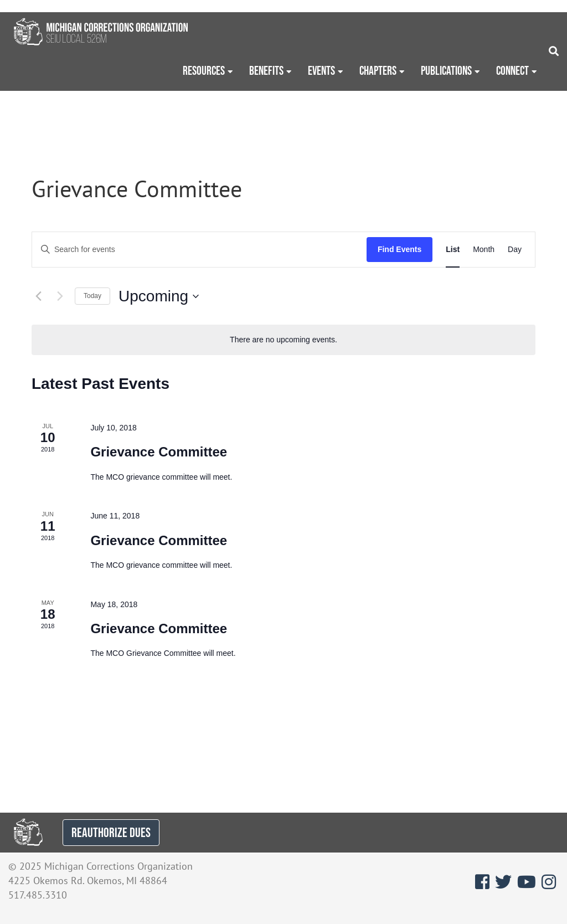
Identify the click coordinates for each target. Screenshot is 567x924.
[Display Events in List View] (453, 250)
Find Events (400, 249)
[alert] (283, 340)
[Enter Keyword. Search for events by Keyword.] (199, 250)
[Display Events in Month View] (484, 250)
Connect (512, 70)
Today (92, 296)
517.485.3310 (38, 895)
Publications (446, 70)
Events (321, 70)
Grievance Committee (159, 452)
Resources (204, 70)
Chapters (378, 70)
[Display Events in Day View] (515, 250)
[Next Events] (60, 296)
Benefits (266, 70)
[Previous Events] (38, 296)
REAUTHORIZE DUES (111, 832)
